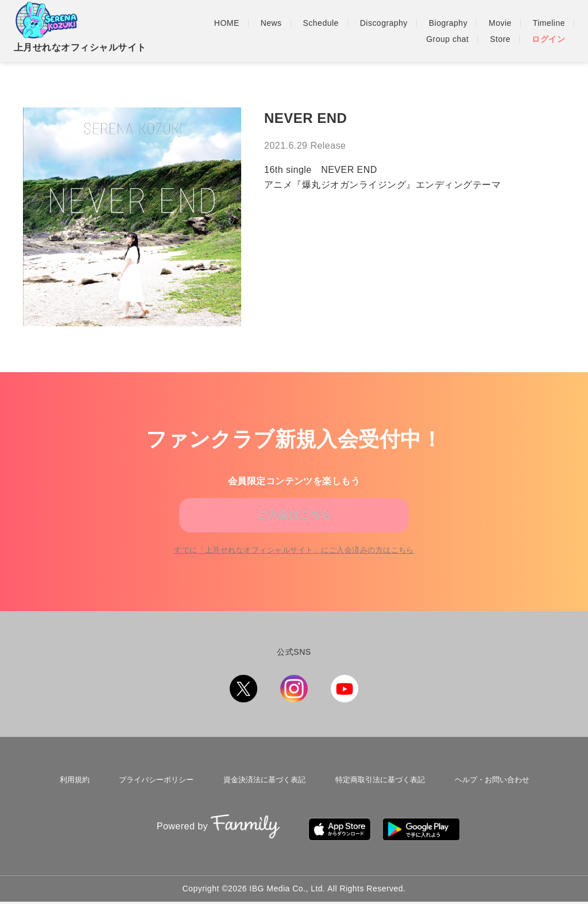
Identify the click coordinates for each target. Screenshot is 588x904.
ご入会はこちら (294, 521)
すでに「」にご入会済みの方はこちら (294, 569)
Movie (500, 23)
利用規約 (75, 797)
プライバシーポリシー (154, 797)
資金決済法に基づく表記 (262, 797)
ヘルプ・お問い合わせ (489, 797)
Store (500, 39)
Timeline (549, 23)
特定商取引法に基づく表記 (377, 797)
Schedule (321, 23)
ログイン (548, 39)
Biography (448, 23)
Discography (384, 23)
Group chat (447, 39)
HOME (227, 23)
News (271, 23)
